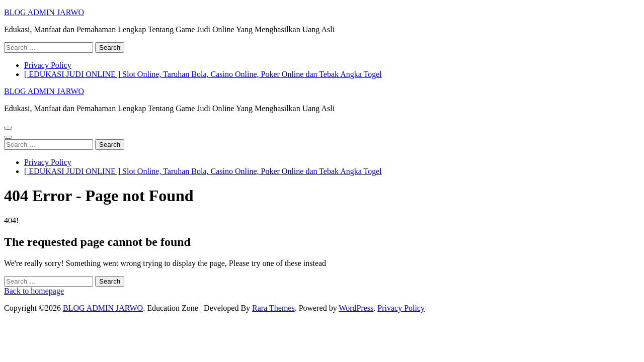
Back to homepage (34, 291)
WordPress (356, 308)
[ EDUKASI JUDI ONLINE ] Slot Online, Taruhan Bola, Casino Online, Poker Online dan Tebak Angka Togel (203, 74)
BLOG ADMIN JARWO (44, 12)
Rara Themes (273, 308)
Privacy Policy (48, 65)
